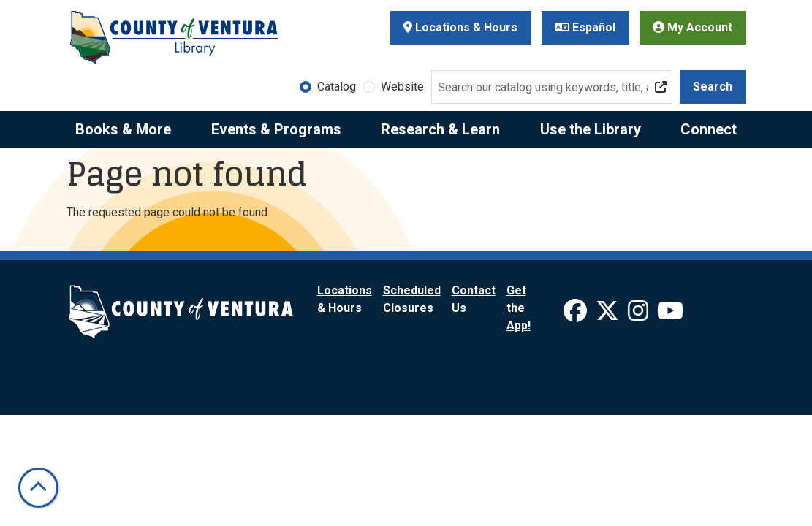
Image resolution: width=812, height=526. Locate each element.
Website (402, 87)
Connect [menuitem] (709, 129)
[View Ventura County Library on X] (609, 315)
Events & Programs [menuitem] (276, 129)
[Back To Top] (38, 488)
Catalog (337, 87)
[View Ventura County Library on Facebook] (577, 315)
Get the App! (519, 308)
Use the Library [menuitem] (591, 129)
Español (585, 27)
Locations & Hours (460, 27)
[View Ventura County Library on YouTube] (670, 315)
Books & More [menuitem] (123, 129)
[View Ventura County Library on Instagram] (640, 315)
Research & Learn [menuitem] (440, 129)
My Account (693, 27)
